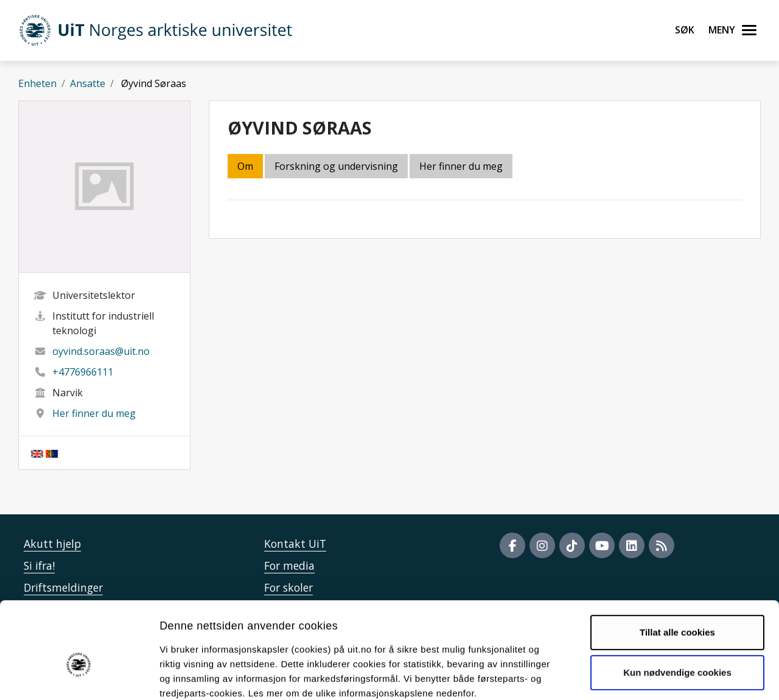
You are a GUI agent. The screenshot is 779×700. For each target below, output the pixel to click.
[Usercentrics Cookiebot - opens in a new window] (79, 676)
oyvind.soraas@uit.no (101, 351)
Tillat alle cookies (677, 566)
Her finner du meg (94, 413)
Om (245, 166)
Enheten (37, 83)
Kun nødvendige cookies (677, 606)
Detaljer (648, 676)
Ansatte (88, 83)
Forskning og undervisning (336, 166)
